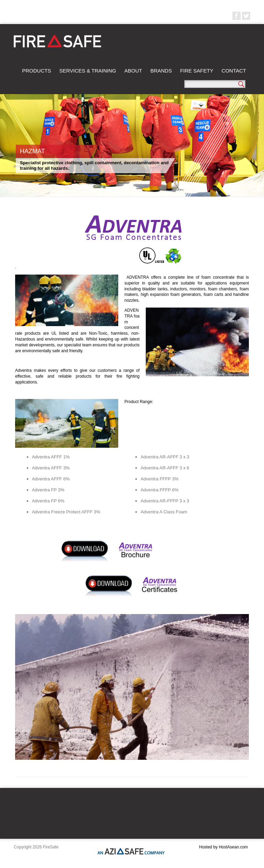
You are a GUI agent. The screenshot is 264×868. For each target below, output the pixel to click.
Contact (234, 71)
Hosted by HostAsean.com (223, 847)
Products (36, 71)
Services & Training (87, 71)
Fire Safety (197, 71)
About (133, 71)
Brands (161, 71)
